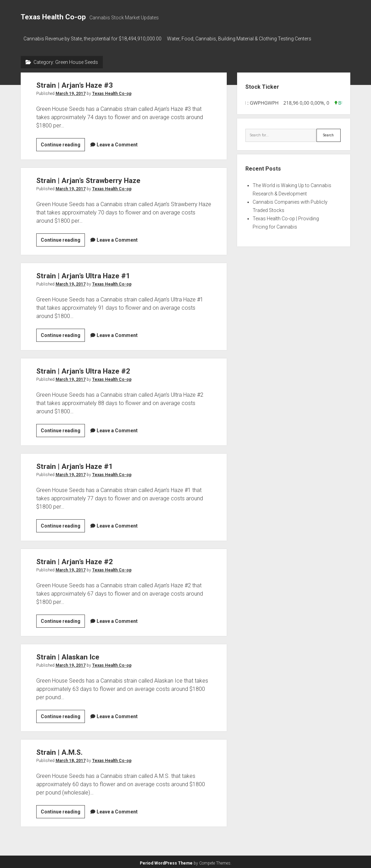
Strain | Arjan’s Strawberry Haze (88, 179)
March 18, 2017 (71, 759)
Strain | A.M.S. (59, 750)
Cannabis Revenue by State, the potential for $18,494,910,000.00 (92, 39)
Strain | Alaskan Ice (68, 655)
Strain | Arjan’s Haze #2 (75, 560)
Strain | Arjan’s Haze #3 (75, 83)
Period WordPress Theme (166, 861)
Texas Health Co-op (53, 17)
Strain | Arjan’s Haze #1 (75, 464)
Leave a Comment (117, 143)
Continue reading (63, 144)
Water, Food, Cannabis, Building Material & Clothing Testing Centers (243, 39)
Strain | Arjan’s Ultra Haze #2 (83, 369)
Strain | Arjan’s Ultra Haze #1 (83, 274)
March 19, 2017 (71, 91)
